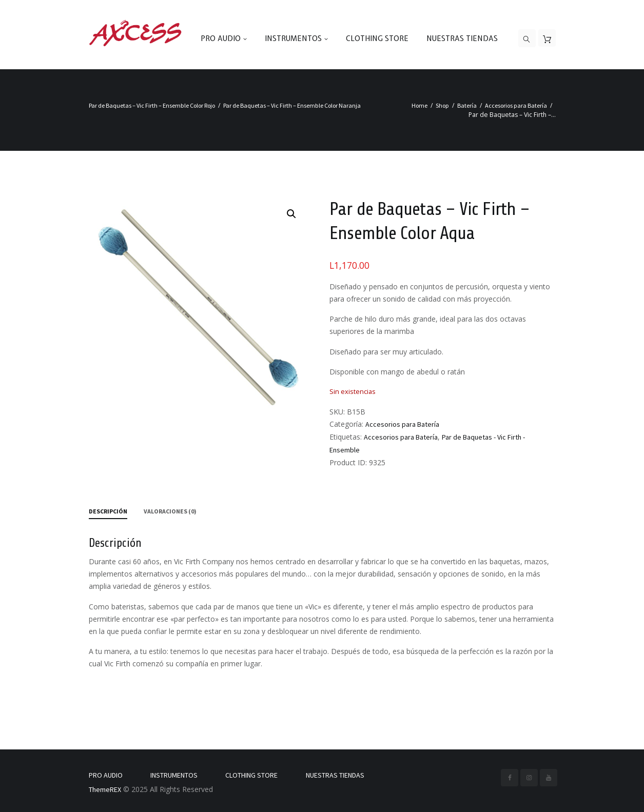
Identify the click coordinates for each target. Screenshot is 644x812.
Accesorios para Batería (516, 105)
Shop (442, 105)
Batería (467, 105)
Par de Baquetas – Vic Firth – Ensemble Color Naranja (292, 105)
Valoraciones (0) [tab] (170, 511)
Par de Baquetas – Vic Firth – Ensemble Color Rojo (152, 105)
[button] (291, 214)
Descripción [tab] (108, 511)
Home (419, 105)
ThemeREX (105, 789)
